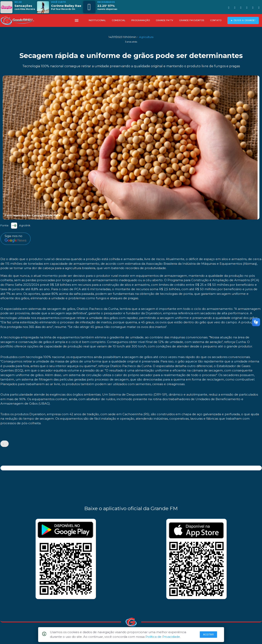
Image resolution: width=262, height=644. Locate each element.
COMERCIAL (119, 20)
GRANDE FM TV (164, 20)
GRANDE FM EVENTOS (192, 20)
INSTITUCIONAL (97, 20)
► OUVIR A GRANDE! (243, 20)
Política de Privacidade (163, 637)
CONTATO (216, 20)
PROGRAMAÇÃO (141, 20)
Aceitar (209, 634)
